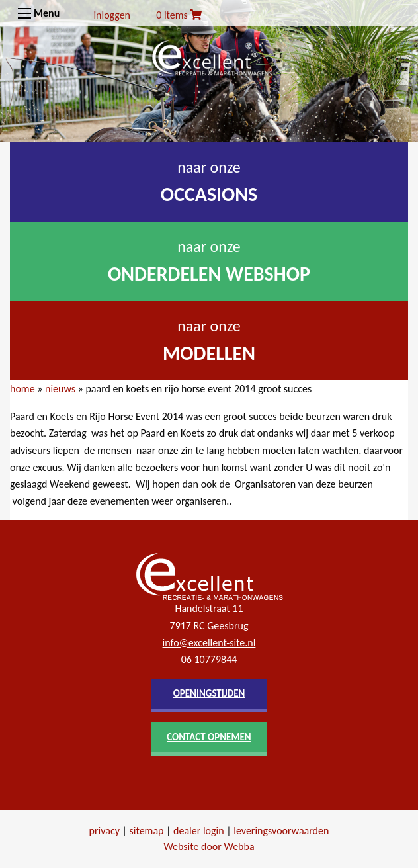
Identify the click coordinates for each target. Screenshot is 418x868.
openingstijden (209, 693)
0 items (179, 15)
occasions (209, 194)
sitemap (147, 831)
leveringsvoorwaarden (281, 831)
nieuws (60, 389)
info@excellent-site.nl (209, 643)
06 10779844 (209, 659)
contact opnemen (209, 737)
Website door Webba (209, 846)
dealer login (199, 831)
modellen (209, 353)
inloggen (112, 15)
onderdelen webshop (209, 274)
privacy (104, 831)
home (22, 389)
